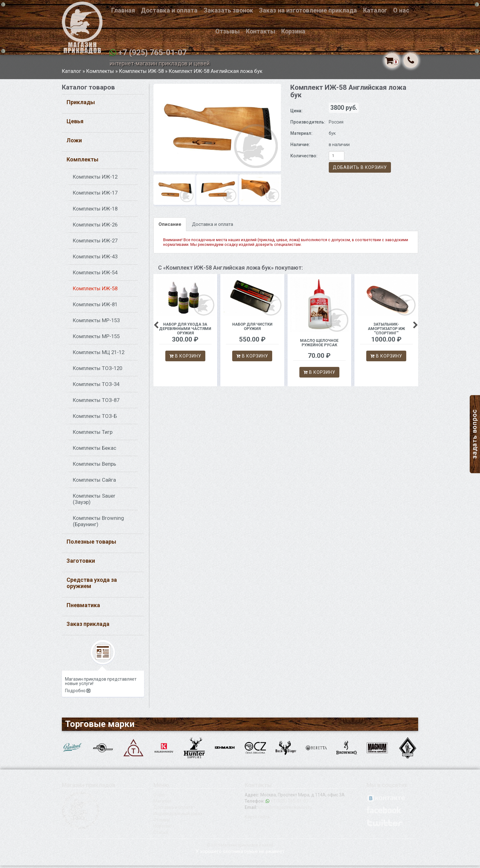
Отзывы (227, 31)
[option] (217, 130)
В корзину (185, 358)
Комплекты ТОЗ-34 (96, 387)
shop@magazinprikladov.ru (285, 810)
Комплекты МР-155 (96, 339)
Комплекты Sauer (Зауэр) (94, 502)
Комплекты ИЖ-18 (95, 211)
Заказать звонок (228, 10)
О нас (401, 10)
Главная (123, 10)
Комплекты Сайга (94, 483)
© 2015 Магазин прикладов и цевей (240, 848)
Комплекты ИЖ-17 (95, 195)
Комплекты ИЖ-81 (95, 307)
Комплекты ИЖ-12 (95, 180)
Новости (162, 829)
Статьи (161, 835)
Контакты (261, 31)
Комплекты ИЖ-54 (95, 275)
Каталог (375, 10)
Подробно (78, 693)
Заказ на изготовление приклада (308, 10)
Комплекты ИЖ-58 (141, 74)
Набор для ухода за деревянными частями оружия (185, 331)
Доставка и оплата (169, 10)
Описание (170, 227)
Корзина (293, 31)
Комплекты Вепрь (95, 467)
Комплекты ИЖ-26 (95, 227)
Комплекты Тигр (93, 435)
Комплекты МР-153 (96, 323)
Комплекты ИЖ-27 (95, 243)
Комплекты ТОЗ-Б (95, 419)
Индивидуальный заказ (178, 816)
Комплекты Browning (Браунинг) (98, 524)
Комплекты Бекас (95, 451)
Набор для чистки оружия (252, 329)
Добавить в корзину (360, 170)
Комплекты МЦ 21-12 (99, 355)
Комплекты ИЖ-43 (95, 259)
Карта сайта (257, 819)
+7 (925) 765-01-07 (152, 53)
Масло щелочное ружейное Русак (319, 345)
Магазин (162, 804)
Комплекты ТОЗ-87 (96, 403)
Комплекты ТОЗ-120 (97, 371)
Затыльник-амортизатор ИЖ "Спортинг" (386, 331)
